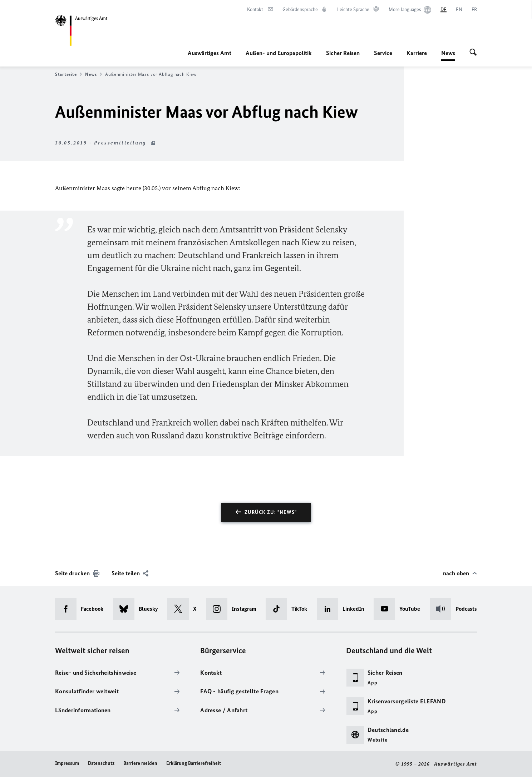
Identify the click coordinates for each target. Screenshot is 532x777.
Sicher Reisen (343, 53)
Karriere (417, 53)
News (448, 53)
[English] (459, 10)
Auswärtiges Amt (210, 53)
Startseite (68, 74)
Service (383, 53)
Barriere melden (140, 763)
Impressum (67, 763)
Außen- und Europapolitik (279, 53)
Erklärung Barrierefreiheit (194, 763)
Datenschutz (101, 763)
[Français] (474, 10)
